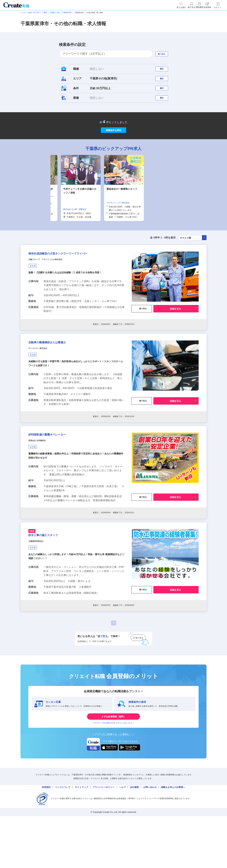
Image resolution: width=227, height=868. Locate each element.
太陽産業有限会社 (40, 583)
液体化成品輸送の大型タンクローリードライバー (74, 275)
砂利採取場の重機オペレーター (57, 468)
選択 (165, 70)
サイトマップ (81, 837)
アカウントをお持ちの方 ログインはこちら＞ (113, 770)
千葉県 (45, 13)
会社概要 (134, 837)
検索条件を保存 (113, 145)
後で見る (142, 332)
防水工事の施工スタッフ (51, 575)
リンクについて (63, 837)
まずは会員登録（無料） (113, 761)
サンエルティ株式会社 (43, 377)
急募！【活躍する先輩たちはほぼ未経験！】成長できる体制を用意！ (67, 297)
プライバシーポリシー (104, 837)
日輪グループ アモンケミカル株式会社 (54, 283)
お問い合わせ (150, 837)
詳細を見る (175, 332)
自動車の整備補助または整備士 (57, 370)
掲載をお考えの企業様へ (173, 837)
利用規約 (46, 837)
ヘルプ (122, 837)
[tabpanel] (113, 206)
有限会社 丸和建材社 (42, 476)
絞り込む (165, 54)
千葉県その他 (55, 13)
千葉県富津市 (67, 13)
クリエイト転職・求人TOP (30, 13)
